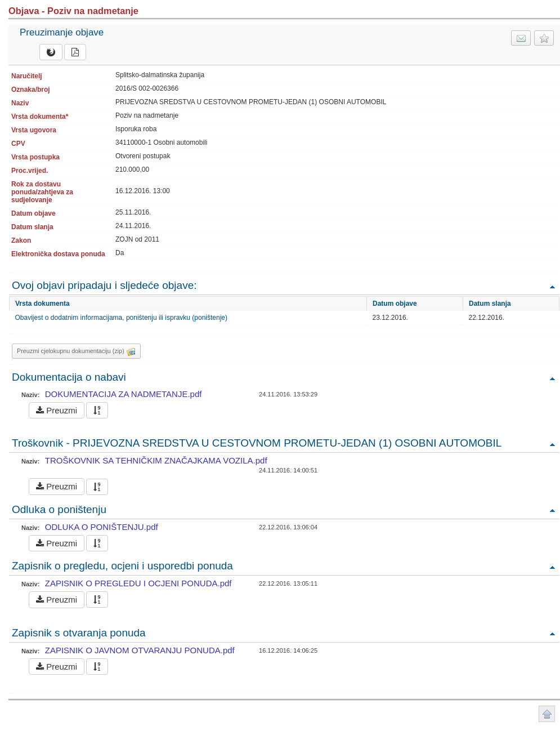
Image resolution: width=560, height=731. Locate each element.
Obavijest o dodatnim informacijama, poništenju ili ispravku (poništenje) (122, 318)
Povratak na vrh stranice (547, 714)
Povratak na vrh (552, 286)
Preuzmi (57, 410)
